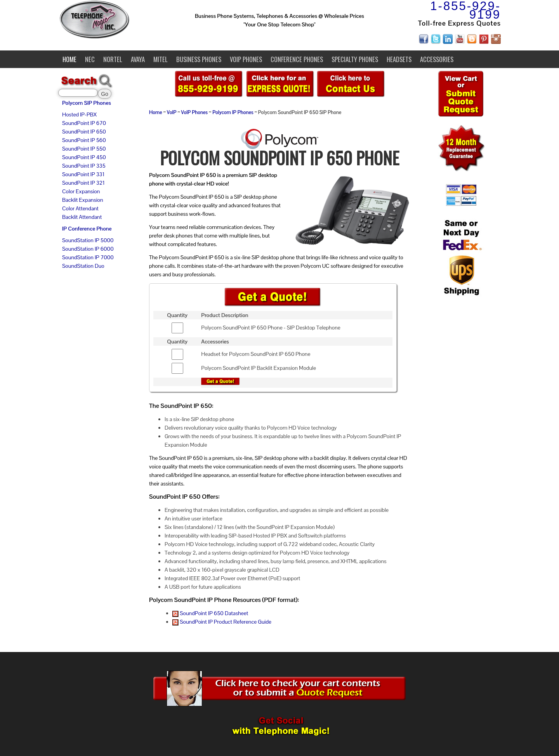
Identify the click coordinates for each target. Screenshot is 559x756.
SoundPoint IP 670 (84, 123)
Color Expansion (81, 191)
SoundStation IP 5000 (88, 240)
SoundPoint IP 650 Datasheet (210, 613)
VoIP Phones (246, 59)
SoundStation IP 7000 (88, 257)
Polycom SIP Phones (87, 103)
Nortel (113, 59)
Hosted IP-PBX (79, 114)
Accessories (437, 59)
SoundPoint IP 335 (84, 166)
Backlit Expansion (83, 200)
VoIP (172, 113)
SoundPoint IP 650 (84, 132)
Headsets (399, 59)
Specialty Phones (355, 59)
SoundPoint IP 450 (84, 157)
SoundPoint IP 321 (83, 183)
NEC (90, 59)
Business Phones (199, 59)
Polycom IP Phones (233, 113)
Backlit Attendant (82, 217)
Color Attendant (80, 208)
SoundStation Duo (83, 266)
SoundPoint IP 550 (84, 149)
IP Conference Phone (87, 229)
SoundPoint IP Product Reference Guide (222, 622)
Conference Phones (297, 59)
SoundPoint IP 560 (84, 140)
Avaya (138, 59)
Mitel (161, 59)
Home (69, 59)
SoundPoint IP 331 (83, 174)
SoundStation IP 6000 (88, 249)
